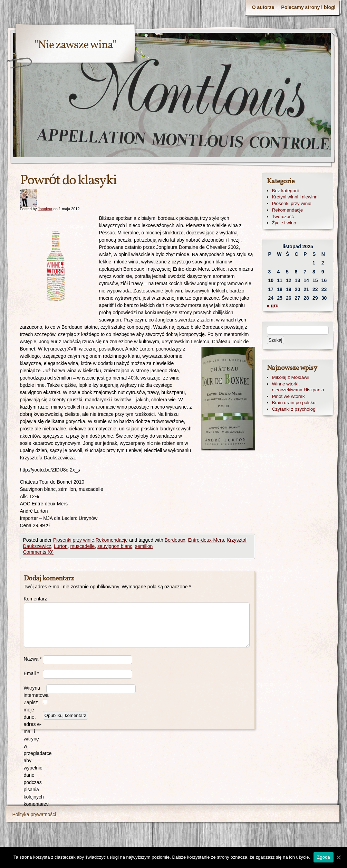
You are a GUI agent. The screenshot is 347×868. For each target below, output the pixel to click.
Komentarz (33, 599)
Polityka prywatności (34, 814)
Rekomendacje (112, 540)
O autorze (263, 7)
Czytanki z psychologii (295, 409)
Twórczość (283, 217)
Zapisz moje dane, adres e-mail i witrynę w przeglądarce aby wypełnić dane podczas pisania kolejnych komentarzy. (33, 753)
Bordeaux (175, 540)
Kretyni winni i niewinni (295, 197)
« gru (273, 306)
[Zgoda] (338, 857)
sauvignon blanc (115, 546)
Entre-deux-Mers (206, 540)
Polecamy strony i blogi (308, 7)
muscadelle (82, 546)
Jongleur (45, 209)
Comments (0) (38, 552)
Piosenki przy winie (74, 540)
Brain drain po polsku (294, 403)
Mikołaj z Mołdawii (291, 377)
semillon (144, 546)
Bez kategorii (286, 191)
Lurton (61, 546)
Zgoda (324, 857)
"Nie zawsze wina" (75, 45)
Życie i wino (284, 223)
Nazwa (33, 659)
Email (31, 673)
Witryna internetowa (35, 692)
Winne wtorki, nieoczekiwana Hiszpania (298, 387)
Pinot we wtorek (288, 396)
